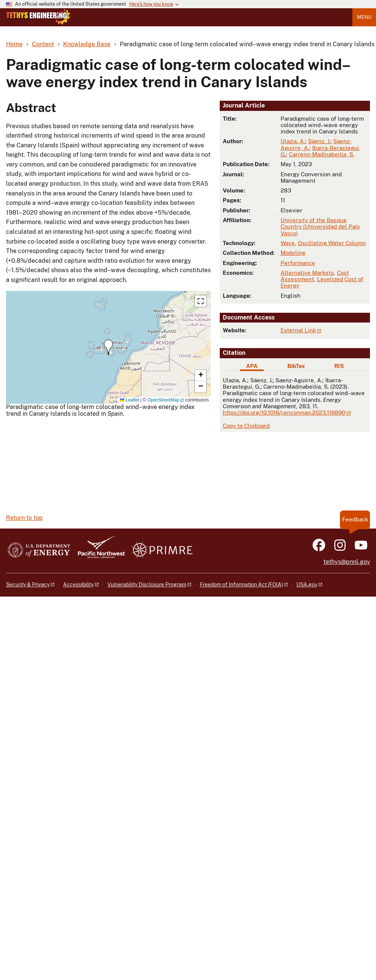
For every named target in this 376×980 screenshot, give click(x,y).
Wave (288, 243)
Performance (298, 263)
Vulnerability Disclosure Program (147, 585)
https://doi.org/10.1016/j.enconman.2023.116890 (284, 413)
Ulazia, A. (293, 141)
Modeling (293, 253)
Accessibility (78, 585)
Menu (364, 17)
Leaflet (129, 400)
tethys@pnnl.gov (347, 562)
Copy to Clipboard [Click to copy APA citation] (246, 426)
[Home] (38, 23)
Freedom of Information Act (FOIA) (241, 585)
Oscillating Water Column (332, 243)
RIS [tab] (339, 366)
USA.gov (307, 585)
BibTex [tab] (296, 366)
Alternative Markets (307, 273)
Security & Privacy (28, 585)
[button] (108, 347)
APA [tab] (252, 366)
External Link (298, 330)
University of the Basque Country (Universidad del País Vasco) (320, 227)
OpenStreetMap (163, 400)
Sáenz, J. (319, 141)
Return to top (24, 518)
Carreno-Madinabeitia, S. (322, 154)
